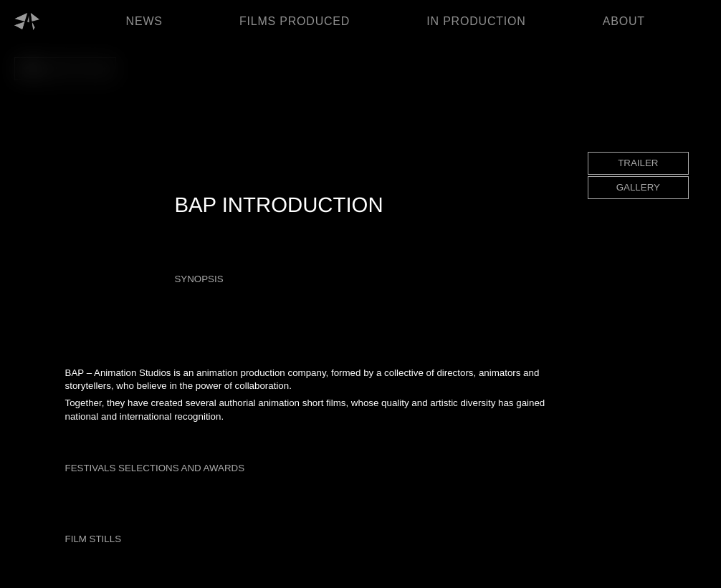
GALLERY (638, 187)
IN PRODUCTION (476, 21)
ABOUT (624, 21)
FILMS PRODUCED (295, 21)
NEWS (144, 21)
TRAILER (638, 163)
